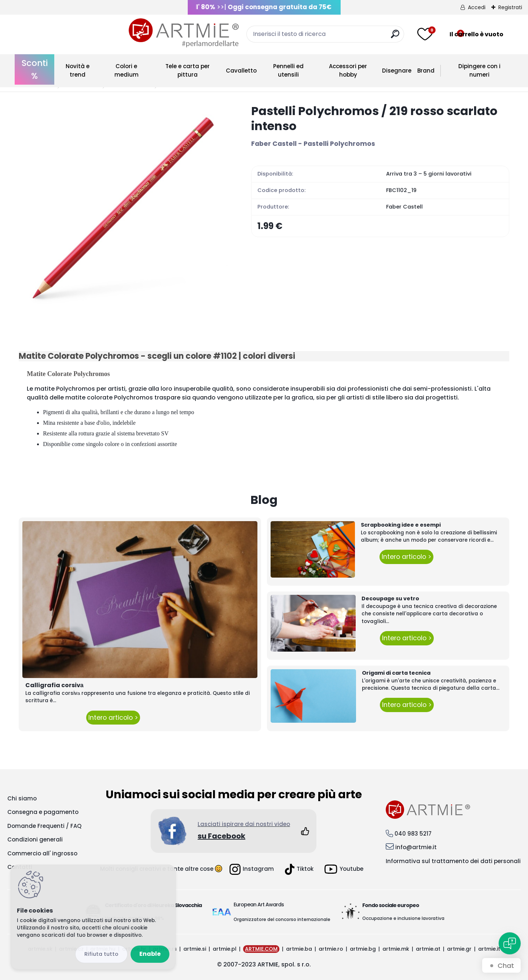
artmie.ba (299, 949)
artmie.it (489, 949)
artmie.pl (225, 949)
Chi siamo (22, 798)
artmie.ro (331, 949)
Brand (426, 71)
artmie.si (195, 949)
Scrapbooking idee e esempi (401, 525)
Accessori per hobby (348, 70)
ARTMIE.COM (261, 949)
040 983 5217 (413, 834)
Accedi (477, 7)
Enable (150, 954)
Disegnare (397, 71)
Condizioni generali (35, 839)
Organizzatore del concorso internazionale (282, 919)
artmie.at (428, 949)
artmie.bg (363, 949)
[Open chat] (510, 943)
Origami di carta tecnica (396, 673)
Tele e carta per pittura (188, 70)
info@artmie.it (416, 847)
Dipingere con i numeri (479, 70)
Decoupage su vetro (390, 598)
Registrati (510, 7)
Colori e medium (126, 70)
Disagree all (101, 954)
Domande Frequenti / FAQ (44, 826)
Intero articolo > (113, 718)
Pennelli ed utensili (288, 70)
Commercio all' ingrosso (42, 853)
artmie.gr (459, 949)
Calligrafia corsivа (54, 685)
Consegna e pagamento (43, 812)
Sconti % (35, 69)
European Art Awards (259, 905)
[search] (340, 37)
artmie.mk (396, 949)
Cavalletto (241, 71)
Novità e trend (78, 70)
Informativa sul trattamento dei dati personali (453, 861)
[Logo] (74, 33)
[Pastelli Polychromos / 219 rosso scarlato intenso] (123, 208)
